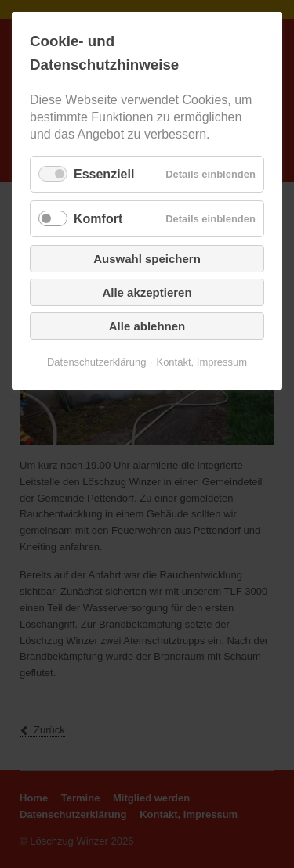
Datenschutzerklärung (96, 362)
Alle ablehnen (147, 326)
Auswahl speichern (147, 259)
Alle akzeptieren (147, 292)
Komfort (98, 219)
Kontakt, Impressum (201, 362)
